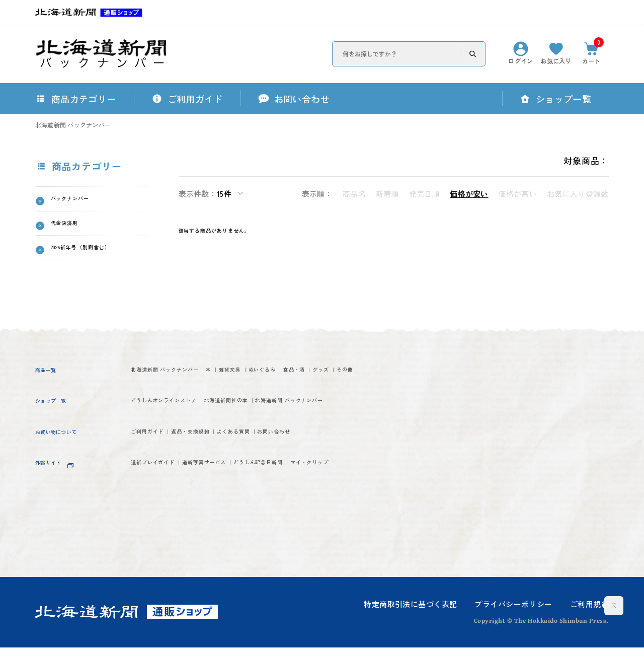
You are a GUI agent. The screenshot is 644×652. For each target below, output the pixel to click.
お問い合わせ (374, 481)
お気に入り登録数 (578, 194)
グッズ (145, 394)
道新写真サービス (255, 515)
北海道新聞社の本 (292, 428)
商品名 (354, 194)
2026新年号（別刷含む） (94, 263)
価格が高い (518, 194)
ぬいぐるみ (354, 376)
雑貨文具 (299, 376)
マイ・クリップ (164, 534)
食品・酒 (408, 376)
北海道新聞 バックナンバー (73, 125)
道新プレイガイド (168, 515)
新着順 (387, 194)
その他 (186, 394)
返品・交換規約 (232, 481)
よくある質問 (305, 481)
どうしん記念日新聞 (347, 515)
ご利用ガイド (159, 481)
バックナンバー (84, 201)
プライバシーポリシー (513, 608)
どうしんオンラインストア (187, 428)
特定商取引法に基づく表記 (410, 608)
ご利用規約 (589, 608)
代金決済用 (74, 230)
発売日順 (424, 194)
